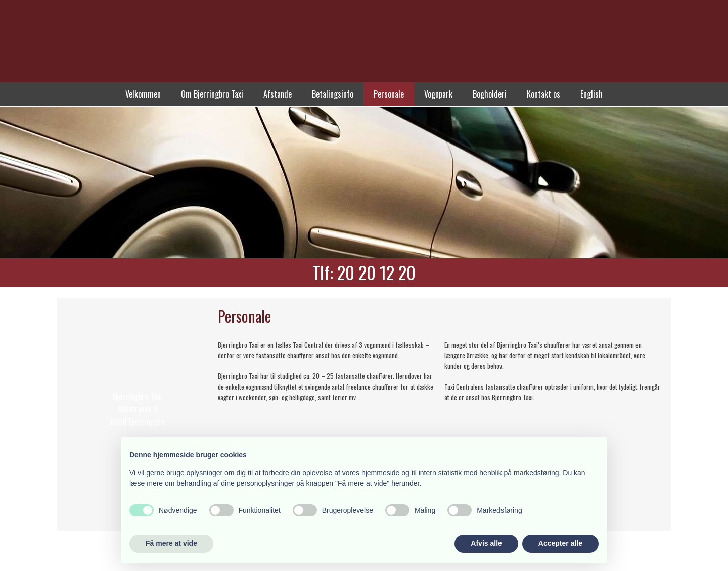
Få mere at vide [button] (171, 543)
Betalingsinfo (333, 94)
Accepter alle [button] (560, 543)
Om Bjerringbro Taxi (212, 94)
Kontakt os (543, 94)
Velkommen (143, 94)
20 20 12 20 (376, 272)
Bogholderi (490, 94)
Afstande (278, 94)
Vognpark (438, 94)
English (591, 94)
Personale (389, 94)
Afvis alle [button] (486, 543)
